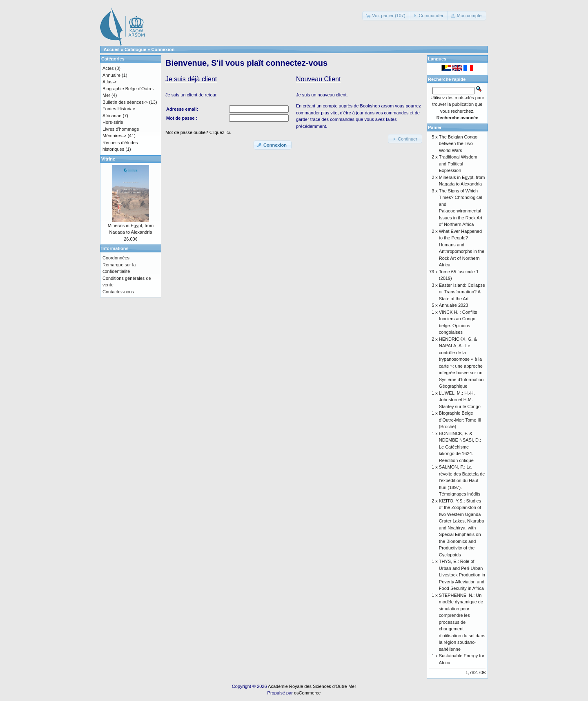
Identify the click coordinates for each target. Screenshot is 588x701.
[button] (386, 16)
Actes (108, 68)
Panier (435, 127)
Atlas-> (110, 82)
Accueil (112, 49)
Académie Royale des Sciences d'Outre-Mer (312, 686)
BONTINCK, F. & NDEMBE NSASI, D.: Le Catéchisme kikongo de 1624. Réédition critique (460, 447)
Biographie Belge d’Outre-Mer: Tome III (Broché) (460, 420)
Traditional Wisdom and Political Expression (458, 164)
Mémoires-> (114, 136)
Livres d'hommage (121, 129)
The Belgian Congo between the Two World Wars (458, 144)
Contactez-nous (118, 292)
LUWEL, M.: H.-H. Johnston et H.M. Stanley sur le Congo (460, 400)
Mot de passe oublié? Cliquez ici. (198, 132)
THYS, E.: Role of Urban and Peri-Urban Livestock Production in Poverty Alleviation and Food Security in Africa (462, 575)
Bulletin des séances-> (125, 102)
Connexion (163, 49)
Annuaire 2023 (454, 305)
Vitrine (108, 159)
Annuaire (111, 75)
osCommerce (307, 693)
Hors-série (113, 122)
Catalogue (135, 49)
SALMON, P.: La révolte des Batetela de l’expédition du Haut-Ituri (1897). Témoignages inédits (462, 480)
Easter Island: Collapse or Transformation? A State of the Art (462, 292)
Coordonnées (116, 258)
